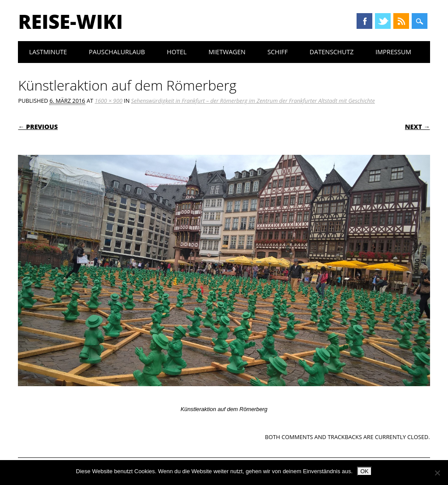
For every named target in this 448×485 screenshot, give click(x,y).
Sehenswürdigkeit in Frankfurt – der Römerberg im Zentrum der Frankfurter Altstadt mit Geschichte (253, 101)
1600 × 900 (108, 101)
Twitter (383, 21)
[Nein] (437, 473)
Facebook (364, 21)
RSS (401, 21)
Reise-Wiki (70, 21)
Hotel (177, 52)
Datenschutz (332, 52)
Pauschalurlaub (117, 52)
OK (365, 471)
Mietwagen (227, 52)
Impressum (393, 52)
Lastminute (48, 52)
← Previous (38, 127)
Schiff (277, 52)
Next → (418, 127)
